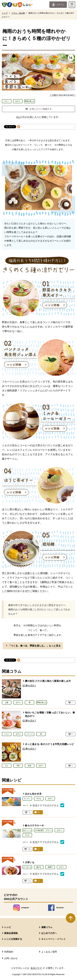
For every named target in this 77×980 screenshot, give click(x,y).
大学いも (30, 862)
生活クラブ (38, 968)
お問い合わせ (11, 958)
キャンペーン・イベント (54, 939)
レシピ (8, 927)
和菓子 (50, 867)
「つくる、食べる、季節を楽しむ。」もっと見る (34, 646)
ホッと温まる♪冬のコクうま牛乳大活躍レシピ (49, 744)
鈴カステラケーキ (34, 825)
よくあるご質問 (49, 952)
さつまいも (27, 867)
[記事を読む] (29, 686)
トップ (5, 13)
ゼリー (7, 101)
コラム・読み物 (18, 13)
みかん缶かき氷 (33, 794)
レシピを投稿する (13, 939)
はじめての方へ (49, 933)
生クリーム (27, 830)
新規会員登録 (11, 933)
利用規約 (9, 952)
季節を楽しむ (30, 101)
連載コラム (47, 927)
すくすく (27, 799)
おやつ (18, 101)
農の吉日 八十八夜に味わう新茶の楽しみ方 (48, 681)
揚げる (39, 867)
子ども (39, 799)
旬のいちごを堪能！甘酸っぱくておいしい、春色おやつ (50, 714)
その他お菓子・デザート (43, 830)
